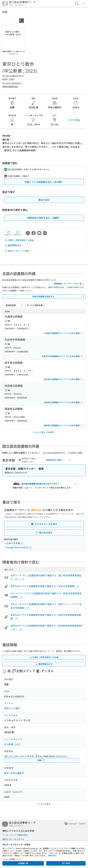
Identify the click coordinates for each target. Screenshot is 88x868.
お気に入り (9, 233)
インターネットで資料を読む (15, 835)
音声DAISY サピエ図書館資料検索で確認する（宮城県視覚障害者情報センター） (47, 627)
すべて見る (75, 120)
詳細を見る (52, 855)
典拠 (41, 760)
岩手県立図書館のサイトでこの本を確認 (64, 379)
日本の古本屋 (15, 543)
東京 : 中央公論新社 (14, 773)
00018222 (61, 756)
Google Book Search (19, 547)
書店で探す (44, 200)
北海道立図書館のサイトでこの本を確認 (64, 333)
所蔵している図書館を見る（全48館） (44, 182)
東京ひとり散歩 (12, 708)
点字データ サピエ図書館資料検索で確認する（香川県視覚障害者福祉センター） (46, 577)
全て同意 (66, 863)
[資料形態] (36, 305)
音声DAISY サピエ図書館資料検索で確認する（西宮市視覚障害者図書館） (46, 617)
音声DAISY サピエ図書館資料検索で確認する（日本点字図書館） (45, 586)
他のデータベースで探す (17, 251)
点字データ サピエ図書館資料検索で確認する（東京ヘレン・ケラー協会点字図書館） (46, 606)
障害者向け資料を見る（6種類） (44, 218)
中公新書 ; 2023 (12, 744)
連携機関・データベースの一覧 (69, 284)
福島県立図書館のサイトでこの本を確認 (64, 426)
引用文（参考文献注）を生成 (19, 240)
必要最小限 (23, 863)
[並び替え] (14, 305)
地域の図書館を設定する (59, 297)
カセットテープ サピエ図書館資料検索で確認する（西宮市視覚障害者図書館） (46, 595)
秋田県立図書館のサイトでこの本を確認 (64, 402)
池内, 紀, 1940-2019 (14, 756)
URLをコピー (18, 233)
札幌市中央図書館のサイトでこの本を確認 (63, 356)
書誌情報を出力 (13, 245)
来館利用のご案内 (59, 460)
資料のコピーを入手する (13, 839)
